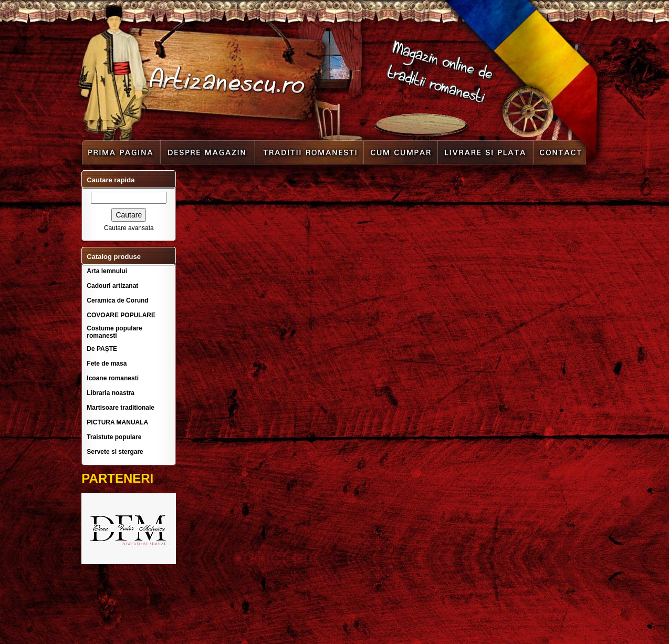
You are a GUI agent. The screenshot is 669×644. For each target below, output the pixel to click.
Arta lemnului (107, 271)
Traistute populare (114, 437)
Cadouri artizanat (112, 286)
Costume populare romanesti (114, 332)
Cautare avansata (129, 228)
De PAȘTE (102, 349)
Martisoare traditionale (121, 408)
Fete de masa (107, 363)
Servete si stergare (115, 452)
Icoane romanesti (113, 378)
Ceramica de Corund (117, 300)
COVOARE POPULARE (121, 315)
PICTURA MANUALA (117, 422)
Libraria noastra (111, 393)
